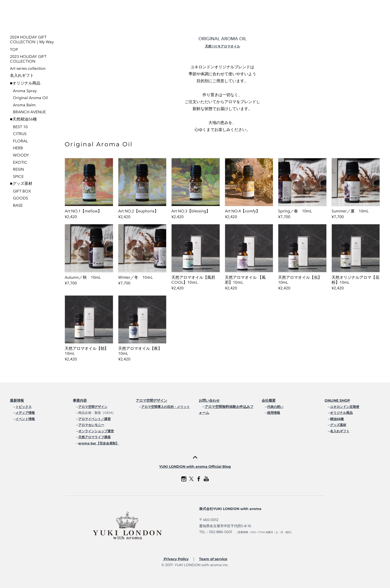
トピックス (24, 407)
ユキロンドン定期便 (345, 407)
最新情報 (17, 400)
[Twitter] (191, 479)
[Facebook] (199, 479)
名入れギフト (340, 431)
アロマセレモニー (91, 425)
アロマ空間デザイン (93, 407)
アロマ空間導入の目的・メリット (166, 407)
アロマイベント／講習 (95, 419)
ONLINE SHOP (337, 400)
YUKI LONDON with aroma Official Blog (195, 467)
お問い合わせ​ (209, 400)
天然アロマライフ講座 (95, 437)
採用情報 (274, 413)
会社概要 (269, 400)
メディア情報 (25, 413)
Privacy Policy (176, 559)
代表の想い (275, 407)
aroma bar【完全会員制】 (99, 443)
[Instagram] (184, 479)
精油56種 (337, 419)
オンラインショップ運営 (96, 431)
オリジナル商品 (341, 413)
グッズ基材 (338, 425)
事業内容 (80, 400)
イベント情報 (25, 419)
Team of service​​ (213, 559)
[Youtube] (206, 479)
